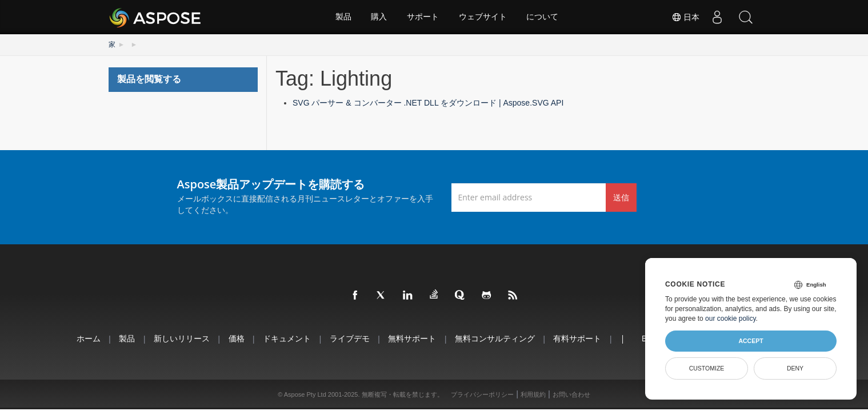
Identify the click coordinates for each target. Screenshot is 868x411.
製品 (343, 17)
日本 (686, 17)
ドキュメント (285, 338)
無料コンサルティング (495, 338)
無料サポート (412, 338)
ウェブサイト (483, 17)
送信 (621, 197)
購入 (379, 17)
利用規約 (533, 394)
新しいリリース (179, 338)
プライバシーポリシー (482, 394)
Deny (795, 368)
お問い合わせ (571, 394)
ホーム (84, 338)
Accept (751, 341)
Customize (707, 368)
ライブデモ (349, 338)
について (543, 17)
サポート (423, 17)
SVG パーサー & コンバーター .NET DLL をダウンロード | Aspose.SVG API (428, 103)
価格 (234, 338)
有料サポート (579, 338)
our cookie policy (731, 319)
